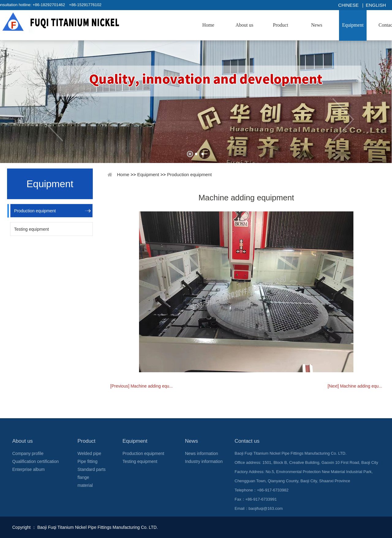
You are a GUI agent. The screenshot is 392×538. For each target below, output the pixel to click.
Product (281, 25)
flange (83, 477)
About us (244, 25)
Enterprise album (28, 469)
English (376, 5)
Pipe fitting (87, 461)
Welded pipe (89, 453)
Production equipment (35, 211)
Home (208, 25)
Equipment (353, 25)
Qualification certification (36, 461)
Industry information (204, 461)
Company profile (28, 453)
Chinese (348, 5)
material (85, 485)
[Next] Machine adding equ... (355, 386)
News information (202, 453)
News (317, 25)
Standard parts (92, 469)
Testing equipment (32, 229)
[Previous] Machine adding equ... (141, 386)
